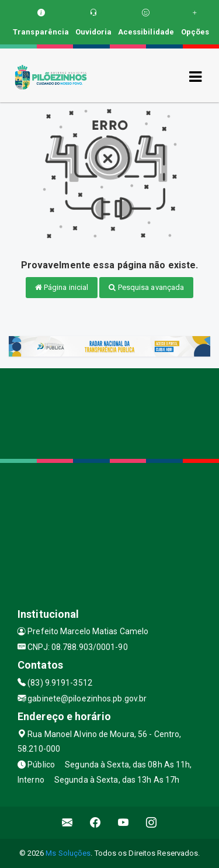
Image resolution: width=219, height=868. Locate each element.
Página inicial (62, 287)
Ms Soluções (68, 853)
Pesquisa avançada (146, 287)
